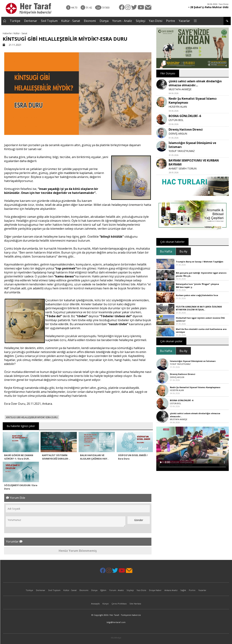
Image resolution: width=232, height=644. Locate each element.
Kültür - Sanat (71, 21)
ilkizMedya (116, 638)
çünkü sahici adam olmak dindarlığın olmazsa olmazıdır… (195, 83)
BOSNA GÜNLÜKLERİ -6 (185, 116)
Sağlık (183, 590)
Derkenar (31, 21)
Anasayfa (95, 604)
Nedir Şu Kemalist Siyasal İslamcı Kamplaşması (195, 387)
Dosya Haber (155, 590)
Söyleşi (141, 21)
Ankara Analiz (171, 590)
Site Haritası (135, 604)
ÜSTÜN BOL (176, 120)
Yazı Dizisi (156, 21)
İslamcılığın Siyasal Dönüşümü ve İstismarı (193, 361)
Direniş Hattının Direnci (186, 129)
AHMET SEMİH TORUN (183, 168)
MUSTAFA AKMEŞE (180, 89)
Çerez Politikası (119, 604)
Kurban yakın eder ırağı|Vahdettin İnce (197, 295)
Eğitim (103, 590)
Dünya (104, 21)
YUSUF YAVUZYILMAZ (182, 151)
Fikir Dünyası (168, 73)
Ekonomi (90, 21)
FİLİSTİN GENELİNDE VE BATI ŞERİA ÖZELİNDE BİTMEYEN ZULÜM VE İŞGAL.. (199, 308)
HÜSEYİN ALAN (178, 107)
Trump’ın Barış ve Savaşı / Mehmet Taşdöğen (200, 262)
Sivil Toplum (49, 21)
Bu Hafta (166, 251)
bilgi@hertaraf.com (116, 622)
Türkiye (15, 21)
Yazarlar (184, 21)
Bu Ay (183, 251)
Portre (171, 21)
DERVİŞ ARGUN (178, 134)
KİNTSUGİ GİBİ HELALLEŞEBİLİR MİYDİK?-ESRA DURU (32, 417)
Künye (106, 604)
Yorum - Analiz (122, 21)
